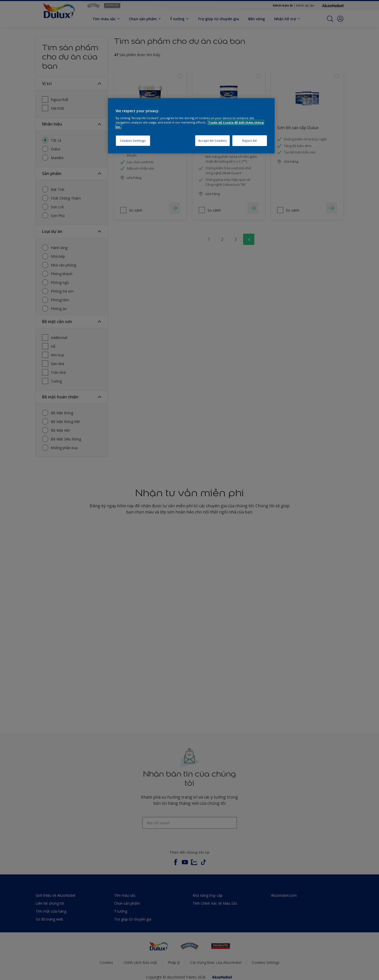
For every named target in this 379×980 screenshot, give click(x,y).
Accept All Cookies (212, 141)
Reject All (250, 141)
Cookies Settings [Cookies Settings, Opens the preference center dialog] (133, 141)
